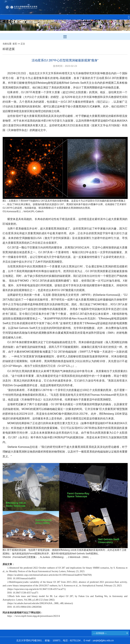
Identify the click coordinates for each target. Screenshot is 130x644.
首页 (15, 44)
